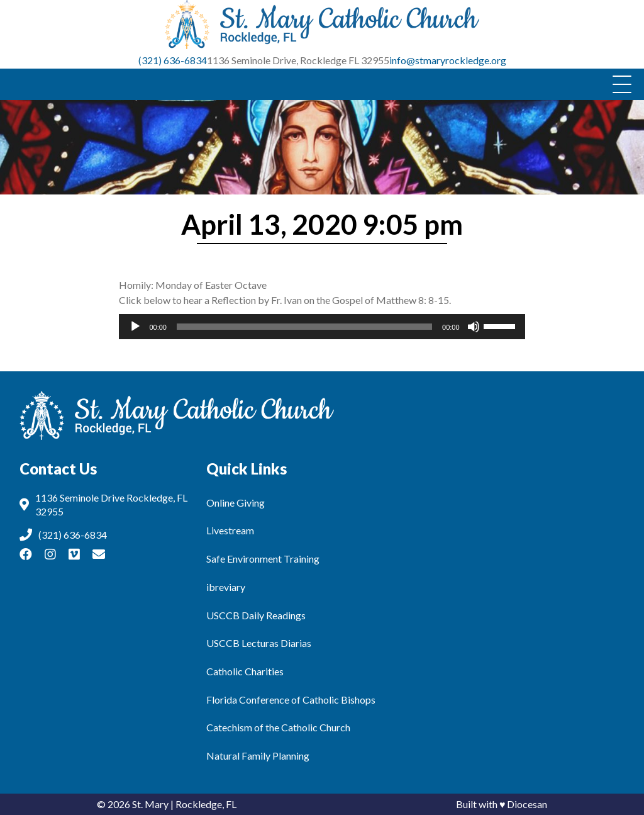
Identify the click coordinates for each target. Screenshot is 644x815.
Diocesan (527, 804)
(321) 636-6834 (173, 60)
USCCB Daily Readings (256, 615)
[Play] (135, 327)
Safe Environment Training (263, 559)
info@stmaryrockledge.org (448, 60)
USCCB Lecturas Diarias (259, 643)
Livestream (230, 530)
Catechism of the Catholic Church (278, 727)
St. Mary (150, 804)
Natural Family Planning (258, 756)
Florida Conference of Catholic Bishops (291, 700)
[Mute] (474, 327)
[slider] (304, 327)
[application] (322, 327)
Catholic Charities (245, 671)
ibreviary (226, 587)
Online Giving (236, 503)
